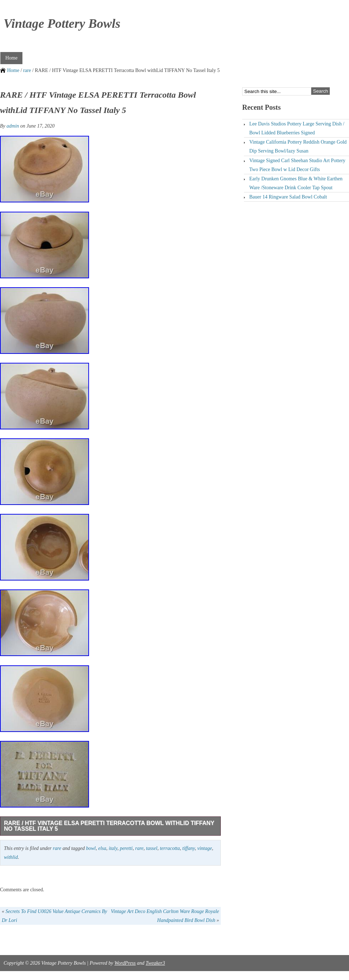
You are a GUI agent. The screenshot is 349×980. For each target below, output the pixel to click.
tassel (152, 848)
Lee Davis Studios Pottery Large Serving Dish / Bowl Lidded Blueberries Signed (297, 128)
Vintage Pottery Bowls (62, 24)
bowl (91, 848)
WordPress (125, 963)
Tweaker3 (155, 963)
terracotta (170, 848)
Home (11, 58)
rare (27, 70)
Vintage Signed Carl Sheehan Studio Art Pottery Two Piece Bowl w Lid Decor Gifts (297, 165)
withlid (11, 857)
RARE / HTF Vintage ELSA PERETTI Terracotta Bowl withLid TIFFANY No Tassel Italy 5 (109, 826)
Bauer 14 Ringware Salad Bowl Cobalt (288, 197)
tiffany (189, 848)
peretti (126, 848)
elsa (102, 848)
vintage (205, 848)
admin (13, 126)
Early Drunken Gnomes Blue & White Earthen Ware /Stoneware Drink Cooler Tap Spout (296, 183)
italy (113, 848)
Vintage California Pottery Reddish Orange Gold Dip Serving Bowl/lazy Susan (298, 146)
